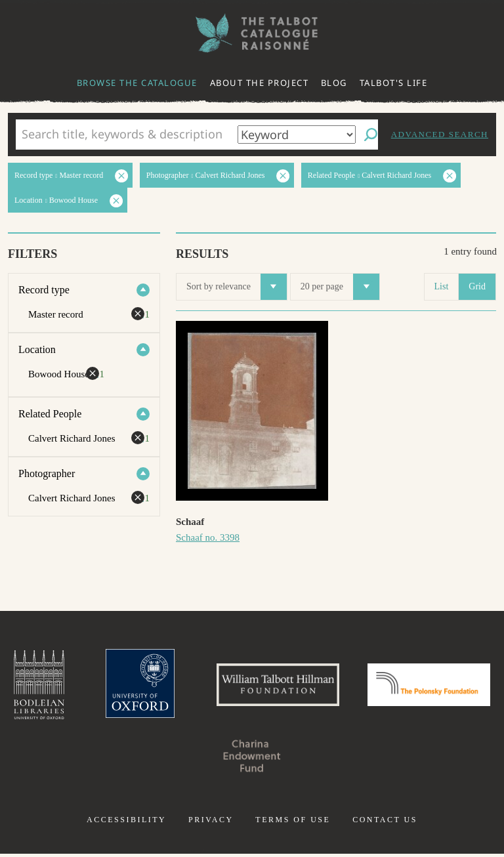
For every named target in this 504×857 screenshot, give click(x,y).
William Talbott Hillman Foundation (343, 686)
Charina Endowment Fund (319, 759)
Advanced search (440, 134)
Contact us (385, 823)
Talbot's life (394, 83)
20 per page (340, 287)
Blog (334, 83)
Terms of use (293, 823)
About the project (260, 83)
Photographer (47, 473)
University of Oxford (199, 686)
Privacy (211, 823)
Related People (50, 414)
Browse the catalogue (137, 83)
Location (37, 349)
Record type (44, 290)
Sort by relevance (237, 287)
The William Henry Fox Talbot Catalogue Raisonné (252, 33)
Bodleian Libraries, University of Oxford (95, 686)
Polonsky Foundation (185, 759)
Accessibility (126, 823)
